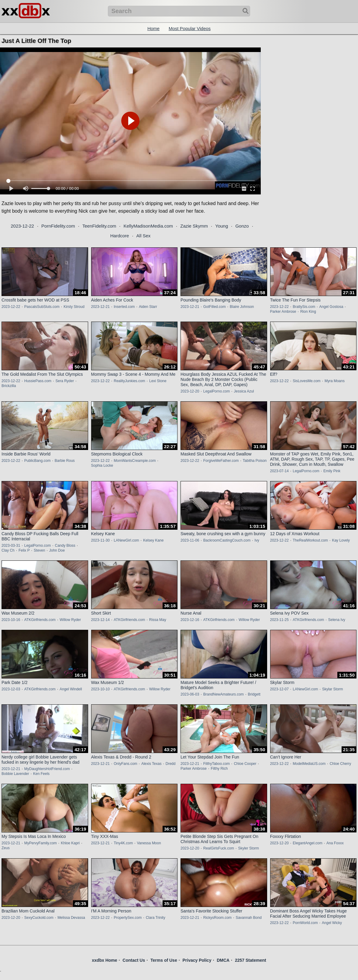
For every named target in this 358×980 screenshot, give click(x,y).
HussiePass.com (38, 381)
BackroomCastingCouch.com (227, 540)
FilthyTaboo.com (217, 764)
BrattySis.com (304, 307)
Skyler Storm (248, 848)
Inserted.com (124, 307)
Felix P (24, 550)
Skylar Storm (333, 689)
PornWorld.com (305, 923)
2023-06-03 (190, 694)
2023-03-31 (11, 546)
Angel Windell (71, 689)
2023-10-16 (11, 620)
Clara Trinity (156, 918)
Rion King (308, 312)
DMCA (223, 960)
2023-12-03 (11, 689)
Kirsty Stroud (74, 307)
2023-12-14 (100, 620)
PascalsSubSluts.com (42, 307)
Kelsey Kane (153, 540)
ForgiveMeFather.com (221, 461)
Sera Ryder (65, 381)
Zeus (6, 848)
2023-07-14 (279, 471)
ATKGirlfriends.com (40, 620)
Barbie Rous (65, 461)
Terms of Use (164, 960)
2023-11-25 (279, 620)
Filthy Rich (219, 769)
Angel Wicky (332, 923)
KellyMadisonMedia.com (148, 226)
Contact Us (134, 960)
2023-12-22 (22, 226)
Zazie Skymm (194, 226)
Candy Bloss (65, 546)
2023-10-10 (100, 689)
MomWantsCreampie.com (135, 461)
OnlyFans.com (125, 764)
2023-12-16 (190, 620)
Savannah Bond (248, 918)
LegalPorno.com (217, 391)
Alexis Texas (151, 764)
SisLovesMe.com (306, 381)
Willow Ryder (70, 620)
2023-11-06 (190, 540)
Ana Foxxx (335, 843)
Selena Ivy (337, 620)
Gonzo (242, 226)
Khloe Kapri (70, 843)
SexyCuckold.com (39, 918)
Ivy (257, 540)
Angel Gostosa (331, 307)
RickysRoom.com (217, 918)
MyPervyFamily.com (41, 843)
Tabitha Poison (255, 461)
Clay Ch (8, 550)
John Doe (57, 550)
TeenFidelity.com (99, 226)
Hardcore (120, 236)
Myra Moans (335, 381)
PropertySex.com (128, 918)
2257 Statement (251, 960)
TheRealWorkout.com (310, 540)
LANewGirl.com (126, 540)
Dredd (171, 764)
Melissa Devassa (71, 918)
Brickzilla (9, 386)
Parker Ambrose (283, 312)
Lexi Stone (158, 381)
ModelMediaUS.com (309, 764)
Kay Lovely (341, 540)
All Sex (144, 236)
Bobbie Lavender (15, 774)
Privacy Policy (197, 960)
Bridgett (254, 694)
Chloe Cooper (245, 764)
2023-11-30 (100, 540)
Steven (39, 550)
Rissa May (158, 620)
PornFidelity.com (58, 226)
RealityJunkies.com (129, 381)
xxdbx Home (104, 960)
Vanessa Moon (149, 843)
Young (222, 226)
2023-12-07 (279, 689)
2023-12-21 (100, 307)
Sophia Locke (102, 466)
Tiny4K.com (123, 843)
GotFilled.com (215, 307)
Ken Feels (41, 774)
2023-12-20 (190, 391)
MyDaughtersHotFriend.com (47, 769)
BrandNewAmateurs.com (224, 694)
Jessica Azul (244, 391)
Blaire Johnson (242, 307)
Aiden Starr (148, 307)
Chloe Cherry (341, 764)
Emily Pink (332, 471)
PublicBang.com (38, 461)
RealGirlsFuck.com (219, 848)
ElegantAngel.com (307, 843)
